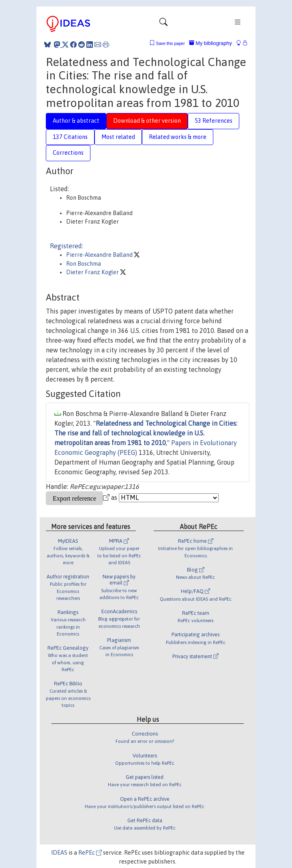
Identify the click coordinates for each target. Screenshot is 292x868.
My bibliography (210, 43)
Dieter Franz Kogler (93, 272)
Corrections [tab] (68, 153)
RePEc (90, 853)
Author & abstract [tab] (76, 121)
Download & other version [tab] (147, 121)
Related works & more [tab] (178, 137)
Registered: (67, 246)
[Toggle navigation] (163, 24)
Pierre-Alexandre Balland (100, 255)
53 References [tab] (214, 121)
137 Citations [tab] (70, 137)
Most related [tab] (118, 137)
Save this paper (171, 44)
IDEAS (59, 853)
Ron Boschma (84, 264)
